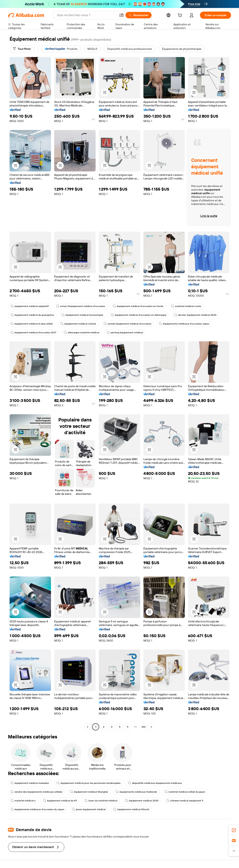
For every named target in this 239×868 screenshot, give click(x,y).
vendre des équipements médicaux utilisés (36, 792)
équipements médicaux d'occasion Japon (184, 324)
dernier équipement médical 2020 (195, 315)
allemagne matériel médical (81, 333)
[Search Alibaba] (86, 15)
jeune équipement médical (89, 809)
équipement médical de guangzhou (32, 315)
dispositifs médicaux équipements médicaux (155, 783)
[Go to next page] (151, 727)
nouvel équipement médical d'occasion (127, 324)
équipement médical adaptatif (30, 306)
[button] (121, 15)
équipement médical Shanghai (89, 792)
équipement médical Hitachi (131, 809)
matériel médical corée (186, 306)
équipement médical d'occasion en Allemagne (139, 315)
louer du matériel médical (101, 801)
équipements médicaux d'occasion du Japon (37, 809)
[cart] (181, 16)
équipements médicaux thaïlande (136, 792)
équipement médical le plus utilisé (32, 324)
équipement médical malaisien (30, 783)
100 (143, 727)
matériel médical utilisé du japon (185, 792)
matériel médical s (23, 801)
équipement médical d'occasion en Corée (138, 306)
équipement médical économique (82, 315)
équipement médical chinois (78, 324)
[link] (234, 830)
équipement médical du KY (60, 801)
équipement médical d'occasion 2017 (33, 333)
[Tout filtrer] (22, 49)
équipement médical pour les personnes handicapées (89, 783)
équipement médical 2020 (142, 801)
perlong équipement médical (125, 333)
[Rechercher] (139, 15)
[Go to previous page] (88, 727)
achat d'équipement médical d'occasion (81, 306)
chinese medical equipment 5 (185, 801)
